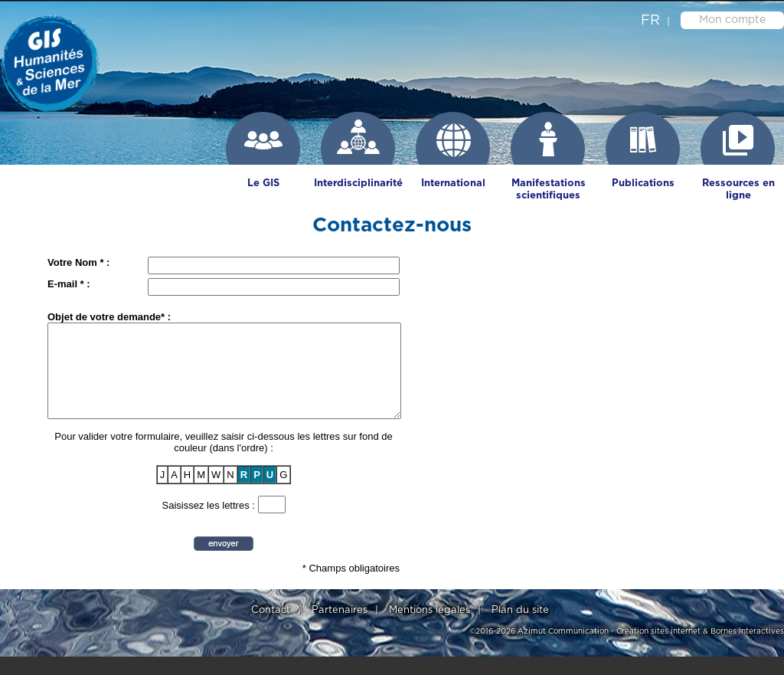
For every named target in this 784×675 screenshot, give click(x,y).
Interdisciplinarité (358, 183)
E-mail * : (69, 284)
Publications (643, 183)
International (453, 183)
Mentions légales (430, 629)
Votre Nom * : (78, 262)
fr (650, 21)
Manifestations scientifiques (549, 190)
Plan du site (520, 629)
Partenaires (340, 629)
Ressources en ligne (738, 190)
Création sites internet (658, 650)
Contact (271, 629)
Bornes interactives (747, 650)
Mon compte (732, 20)
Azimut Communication (563, 650)
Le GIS (263, 183)
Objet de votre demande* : (109, 317)
